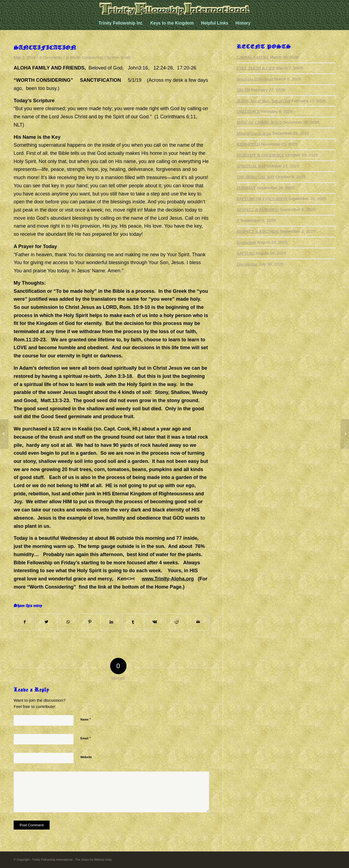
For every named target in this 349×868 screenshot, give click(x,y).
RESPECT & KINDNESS (258, 210)
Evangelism (246, 242)
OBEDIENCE (248, 111)
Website (86, 757)
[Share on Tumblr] (133, 622)
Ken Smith (121, 58)
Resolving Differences (255, 79)
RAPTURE (246, 253)
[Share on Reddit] (176, 622)
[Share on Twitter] (46, 622)
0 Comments (51, 58)
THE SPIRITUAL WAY (256, 177)
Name (86, 719)
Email (85, 738)
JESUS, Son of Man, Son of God (264, 101)
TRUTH (243, 90)
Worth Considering (86, 58)
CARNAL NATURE (253, 57)
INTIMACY (246, 188)
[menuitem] (121, 23)
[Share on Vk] (155, 622)
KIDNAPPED (248, 144)
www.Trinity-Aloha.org (168, 579)
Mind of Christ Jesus (254, 133)
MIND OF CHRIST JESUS (259, 122)
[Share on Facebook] (25, 622)
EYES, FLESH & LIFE (256, 68)
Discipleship (247, 264)
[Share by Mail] (198, 622)
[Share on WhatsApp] (68, 622)
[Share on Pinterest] (90, 622)
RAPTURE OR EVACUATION (262, 199)
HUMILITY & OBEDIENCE (261, 155)
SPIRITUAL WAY (251, 166)
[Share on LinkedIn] (112, 622)
